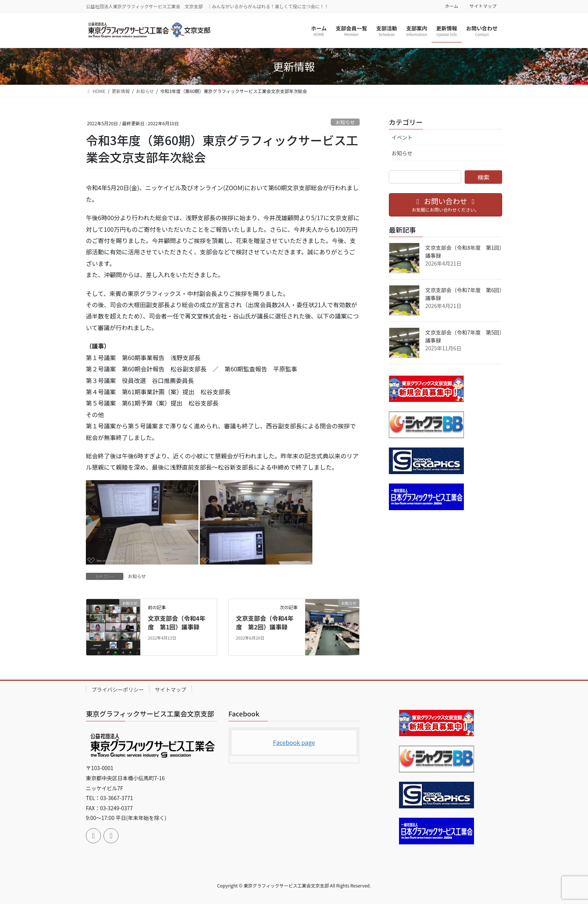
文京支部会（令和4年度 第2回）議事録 (265, 622)
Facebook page (294, 742)
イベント (402, 137)
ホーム (451, 6)
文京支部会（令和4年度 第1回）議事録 (176, 622)
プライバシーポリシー (118, 689)
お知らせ (345, 122)
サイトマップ (483, 6)
